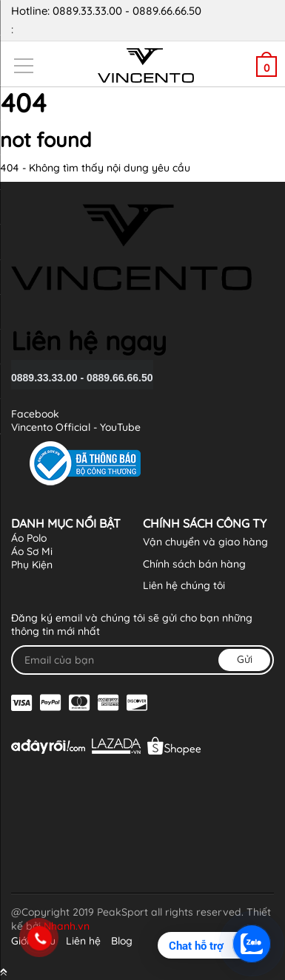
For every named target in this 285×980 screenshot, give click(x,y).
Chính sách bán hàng (194, 564)
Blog (122, 941)
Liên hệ (83, 941)
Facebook (35, 414)
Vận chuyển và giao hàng (205, 542)
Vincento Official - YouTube (76, 427)
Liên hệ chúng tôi (184, 585)
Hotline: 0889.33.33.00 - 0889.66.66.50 (137, 21)
